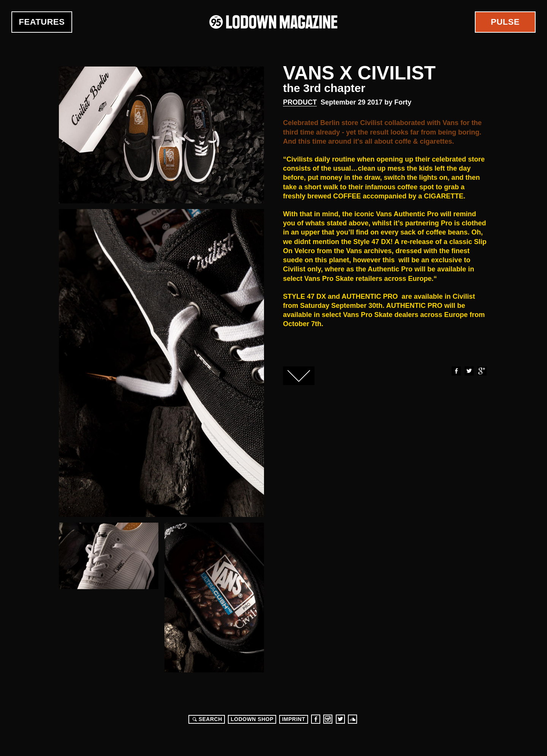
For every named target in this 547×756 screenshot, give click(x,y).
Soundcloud (353, 719)
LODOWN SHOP (252, 719)
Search (206, 719)
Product (300, 102)
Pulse (505, 22)
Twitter (469, 371)
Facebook (456, 371)
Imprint (293, 719)
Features (42, 22)
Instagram (328, 719)
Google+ (482, 371)
